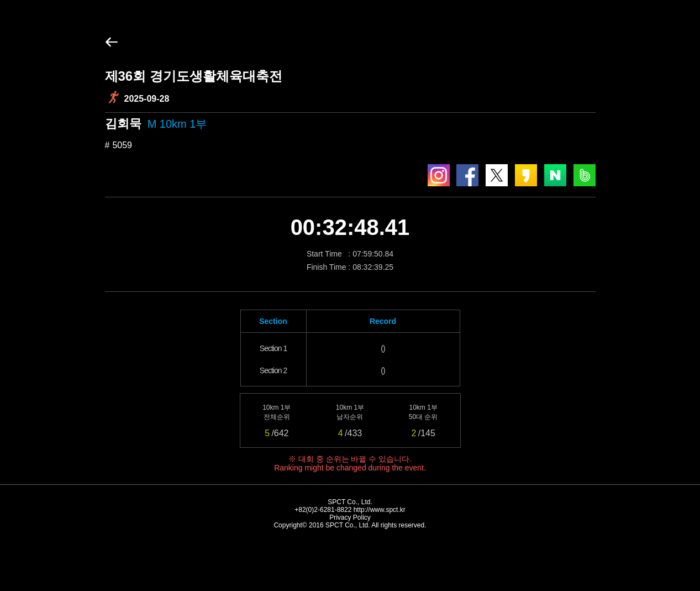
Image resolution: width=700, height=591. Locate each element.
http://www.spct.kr (380, 510)
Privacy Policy (350, 517)
